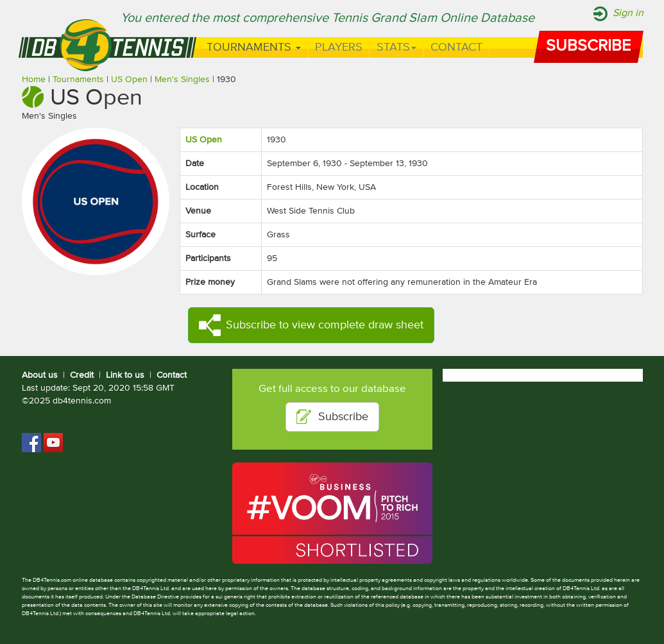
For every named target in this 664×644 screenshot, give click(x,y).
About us (40, 375)
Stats (396, 47)
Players (339, 47)
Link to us (125, 375)
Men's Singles (182, 80)
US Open (129, 80)
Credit (82, 375)
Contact (456, 47)
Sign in (628, 13)
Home (34, 80)
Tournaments (254, 47)
